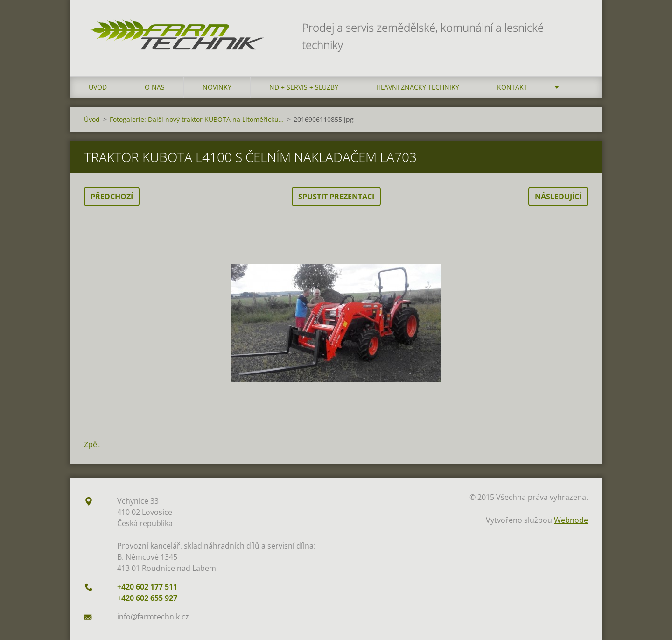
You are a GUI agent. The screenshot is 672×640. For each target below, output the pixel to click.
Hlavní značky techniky (418, 87)
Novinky (217, 87)
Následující (558, 197)
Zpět (92, 444)
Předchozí (112, 197)
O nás (155, 87)
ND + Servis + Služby (304, 87)
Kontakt (512, 87)
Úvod (98, 87)
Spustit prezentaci (336, 197)
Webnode (571, 520)
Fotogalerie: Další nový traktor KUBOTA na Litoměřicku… (197, 119)
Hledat (578, 27)
